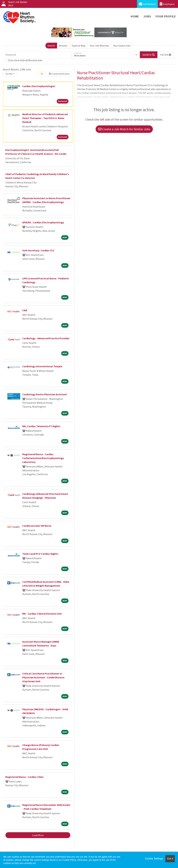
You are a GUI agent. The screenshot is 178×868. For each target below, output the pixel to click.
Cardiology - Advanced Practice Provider (46, 338)
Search (51, 46)
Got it (170, 859)
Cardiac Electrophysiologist (39, 86)
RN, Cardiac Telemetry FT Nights (41, 426)
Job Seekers (147, 4)
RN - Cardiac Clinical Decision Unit (42, 614)
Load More (38, 835)
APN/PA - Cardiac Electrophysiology (43, 222)
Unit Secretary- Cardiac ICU (38, 250)
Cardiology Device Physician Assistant (45, 394)
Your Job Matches (99, 46)
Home (135, 16)
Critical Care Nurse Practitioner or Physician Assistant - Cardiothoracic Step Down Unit (43, 677)
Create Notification (59, 74)
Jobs (147, 16)
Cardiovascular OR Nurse (37, 526)
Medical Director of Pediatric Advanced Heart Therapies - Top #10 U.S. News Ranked (45, 118)
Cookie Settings (154, 859)
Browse (63, 46)
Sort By (9, 74)
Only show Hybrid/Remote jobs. (25, 60)
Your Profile (166, 16)
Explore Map (79, 46)
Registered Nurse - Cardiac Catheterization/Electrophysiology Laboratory (43, 458)
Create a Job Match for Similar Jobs (124, 129)
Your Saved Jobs (122, 46)
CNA (25, 310)
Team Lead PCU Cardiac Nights (40, 554)
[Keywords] (38, 55)
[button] (166, 55)
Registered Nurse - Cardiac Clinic (24, 777)
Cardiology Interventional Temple (42, 366)
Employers (167, 4)
